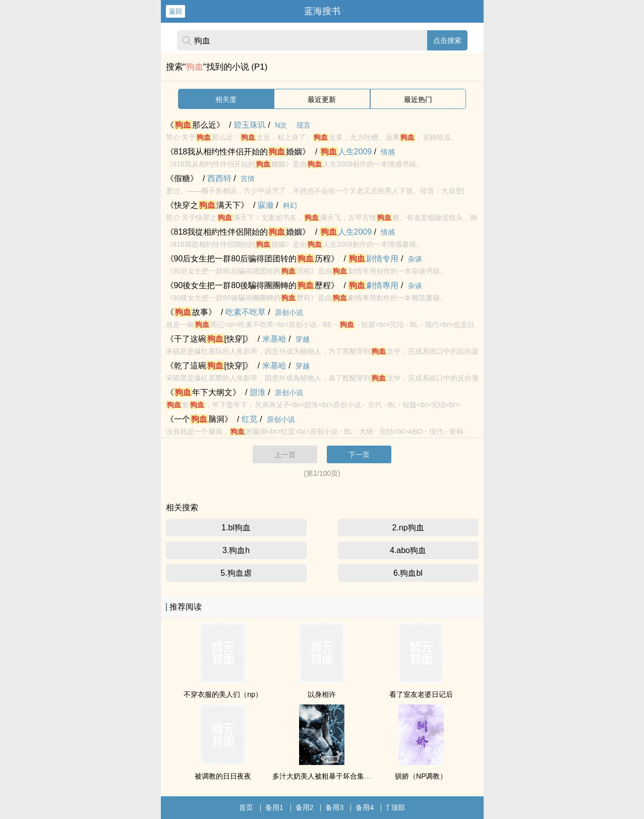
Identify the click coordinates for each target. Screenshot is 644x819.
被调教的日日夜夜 (223, 776)
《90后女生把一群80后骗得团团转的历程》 (253, 259)
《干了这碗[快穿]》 (210, 339)
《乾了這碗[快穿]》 (210, 366)
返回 (175, 11)
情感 (388, 152)
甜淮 (258, 392)
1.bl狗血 (236, 528)
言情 (248, 179)
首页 (246, 807)
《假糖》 (182, 178)
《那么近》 (195, 125)
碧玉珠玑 (250, 125)
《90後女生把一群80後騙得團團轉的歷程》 (253, 285)
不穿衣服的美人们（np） (223, 694)
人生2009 (346, 152)
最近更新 (322, 99)
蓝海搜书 (322, 11)
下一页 (359, 455)
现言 (304, 125)
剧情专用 (373, 259)
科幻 (290, 205)
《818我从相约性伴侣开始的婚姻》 (238, 152)
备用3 (334, 807)
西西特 (219, 178)
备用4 (365, 807)
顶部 (395, 807)
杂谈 (415, 259)
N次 (281, 125)
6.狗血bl (408, 573)
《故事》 (191, 312)
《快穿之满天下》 (207, 205)
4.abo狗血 (408, 550)
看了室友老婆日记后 (421, 694)
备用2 (305, 807)
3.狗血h (236, 550)
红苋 (250, 419)
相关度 (226, 99)
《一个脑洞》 (199, 419)
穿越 (303, 339)
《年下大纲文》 (203, 392)
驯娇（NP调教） (421, 776)
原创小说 (289, 312)
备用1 (274, 807)
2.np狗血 (408, 528)
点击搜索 (447, 40)
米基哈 (274, 339)
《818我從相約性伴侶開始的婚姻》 (238, 232)
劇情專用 (373, 285)
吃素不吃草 (246, 312)
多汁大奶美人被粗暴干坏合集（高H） (331, 776)
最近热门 (418, 99)
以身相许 (322, 694)
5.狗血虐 (236, 573)
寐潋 (266, 205)
